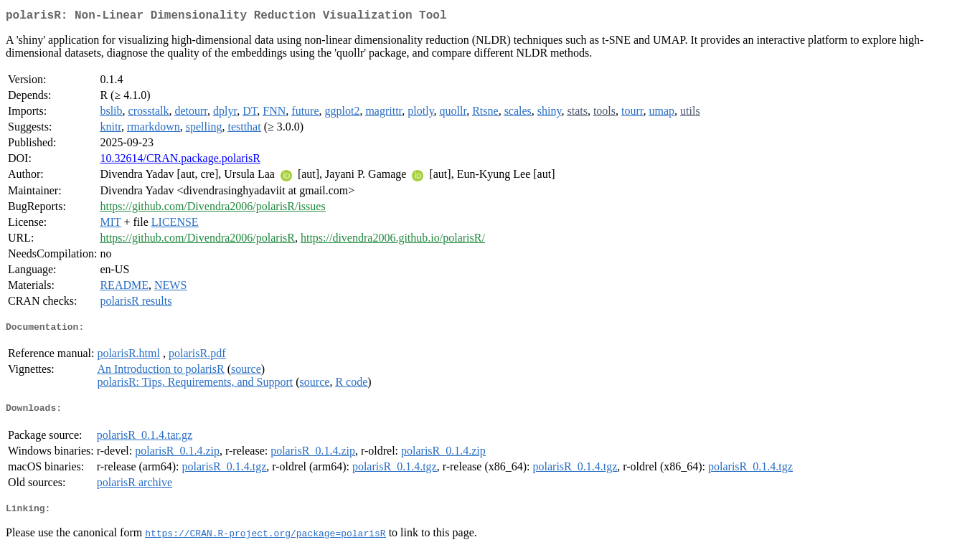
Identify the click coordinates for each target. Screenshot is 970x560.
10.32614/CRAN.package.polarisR (180, 161)
